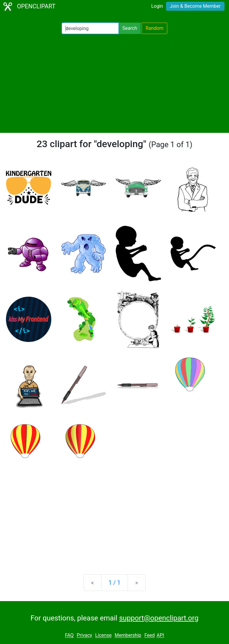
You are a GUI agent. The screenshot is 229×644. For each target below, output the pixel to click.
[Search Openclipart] (90, 28)
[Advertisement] (114, 83)
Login (157, 6)
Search (130, 28)
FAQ (69, 636)
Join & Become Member (195, 6)
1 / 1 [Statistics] (115, 583)
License (103, 636)
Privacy (84, 636)
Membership (128, 636)
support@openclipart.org (159, 618)
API (160, 636)
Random (154, 28)
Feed (150, 636)
